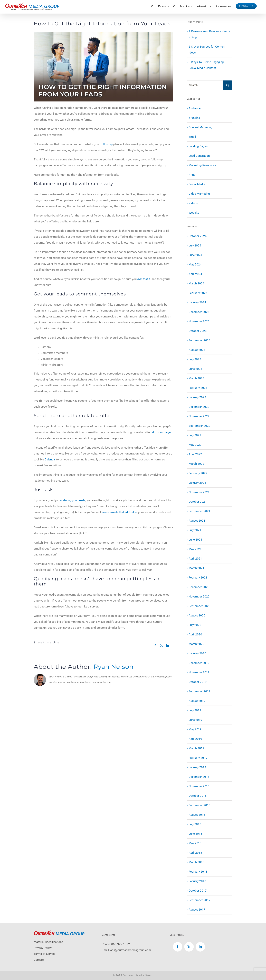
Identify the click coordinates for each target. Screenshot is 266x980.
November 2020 (199, 596)
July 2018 (195, 824)
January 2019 (197, 767)
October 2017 (198, 891)
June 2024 (195, 255)
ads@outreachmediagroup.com (131, 950)
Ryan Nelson (113, 667)
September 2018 (199, 805)
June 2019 (195, 720)
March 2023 (196, 378)
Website (194, 213)
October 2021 (198, 502)
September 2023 (199, 340)
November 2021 (199, 492)
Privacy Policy (43, 948)
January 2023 (197, 397)
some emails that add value (119, 512)
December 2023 (199, 312)
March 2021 (196, 568)
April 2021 (195, 559)
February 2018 (198, 872)
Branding (194, 118)
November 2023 (199, 321)
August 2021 (197, 521)
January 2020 (197, 653)
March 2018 (196, 862)
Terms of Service (45, 954)
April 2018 (195, 853)
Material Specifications (48, 942)
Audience (195, 108)
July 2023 (195, 359)
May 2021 (195, 549)
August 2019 (197, 701)
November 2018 (199, 786)
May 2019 (195, 729)
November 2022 (199, 416)
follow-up (107, 144)
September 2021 (199, 511)
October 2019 (198, 682)
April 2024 (195, 274)
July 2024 (195, 245)
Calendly (50, 459)
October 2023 (198, 331)
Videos (193, 203)
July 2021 (195, 530)
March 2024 (196, 283)
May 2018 (195, 843)
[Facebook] (178, 947)
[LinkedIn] (200, 947)
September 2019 (199, 691)
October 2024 (198, 236)
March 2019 (196, 748)
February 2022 (198, 473)
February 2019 (198, 758)
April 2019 (195, 739)
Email (192, 137)
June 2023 (195, 369)
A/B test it (144, 279)
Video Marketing (199, 194)
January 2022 (197, 483)
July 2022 (195, 435)
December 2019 (199, 663)
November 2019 (199, 672)
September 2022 (199, 426)
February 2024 (198, 293)
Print (192, 175)
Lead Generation (199, 156)
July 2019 (195, 710)
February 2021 (198, 577)
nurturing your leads (73, 500)
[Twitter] (189, 947)
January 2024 (197, 302)
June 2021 (195, 540)
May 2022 (195, 445)
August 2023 (197, 350)
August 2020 (197, 615)
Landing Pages (198, 146)
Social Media (197, 184)
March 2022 (196, 464)
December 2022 (199, 407)
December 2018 (199, 777)
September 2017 (199, 900)
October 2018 (198, 796)
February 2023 (198, 388)
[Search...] (205, 85)
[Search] (228, 85)
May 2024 (195, 264)
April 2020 (195, 634)
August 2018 (197, 815)
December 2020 (199, 587)
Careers (39, 960)
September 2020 (199, 606)
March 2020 (196, 644)
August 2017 (197, 910)
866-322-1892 (121, 944)
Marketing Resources (202, 165)
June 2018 (195, 834)
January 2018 (197, 881)
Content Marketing (201, 127)
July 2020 (195, 625)
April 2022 (195, 454)
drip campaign (161, 432)
